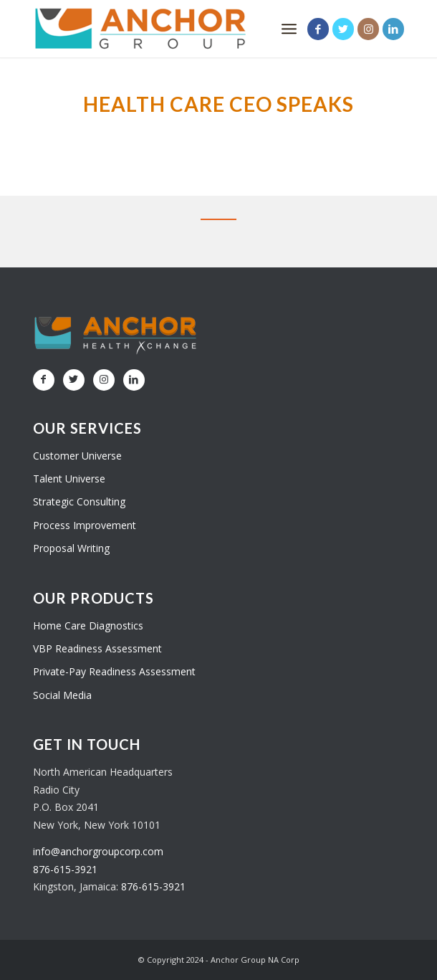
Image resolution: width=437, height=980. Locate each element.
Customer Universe (77, 456)
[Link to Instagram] (368, 29)
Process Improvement (85, 525)
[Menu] (289, 29)
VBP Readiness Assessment (97, 648)
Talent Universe (69, 479)
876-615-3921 (65, 869)
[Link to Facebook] (318, 29)
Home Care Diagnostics (88, 625)
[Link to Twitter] (343, 29)
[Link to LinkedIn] (393, 29)
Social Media (62, 695)
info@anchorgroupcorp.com (98, 851)
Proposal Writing (71, 548)
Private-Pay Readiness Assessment (114, 671)
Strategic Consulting (79, 501)
